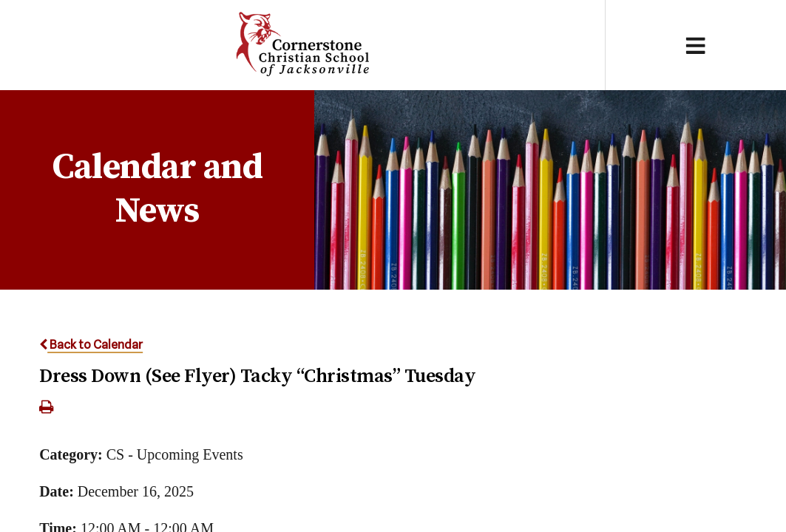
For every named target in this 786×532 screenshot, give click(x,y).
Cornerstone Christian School (302, 45)
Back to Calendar (91, 345)
